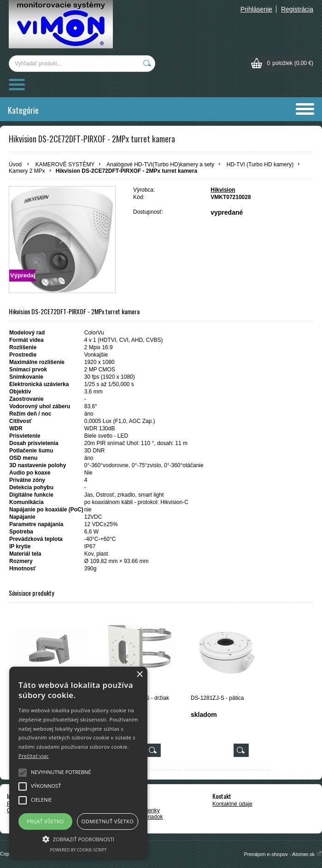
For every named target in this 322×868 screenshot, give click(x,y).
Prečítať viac (34, 756)
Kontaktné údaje (232, 804)
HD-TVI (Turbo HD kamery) (260, 164)
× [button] (139, 675)
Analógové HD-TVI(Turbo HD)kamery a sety (160, 164)
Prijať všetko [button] (45, 821)
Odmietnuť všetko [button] (108, 821)
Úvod (15, 164)
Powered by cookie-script (79, 850)
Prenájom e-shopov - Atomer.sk (283, 854)
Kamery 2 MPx (27, 171)
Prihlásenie (256, 9)
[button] (78, 839)
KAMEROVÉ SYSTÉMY (65, 164)
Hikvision (223, 190)
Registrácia (297, 9)
